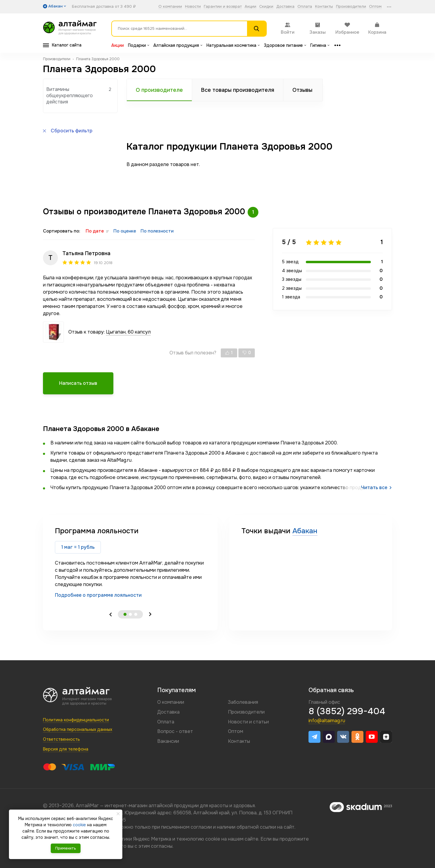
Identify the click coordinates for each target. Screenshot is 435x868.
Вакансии (168, 741)
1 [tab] (125, 614)
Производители (351, 7)
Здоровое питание (285, 45)
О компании (170, 7)
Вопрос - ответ (175, 731)
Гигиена (320, 45)
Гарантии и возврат (223, 7)
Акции (250, 7)
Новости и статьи (248, 722)
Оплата (305, 7)
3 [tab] (136, 614)
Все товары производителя (238, 90)
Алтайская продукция (178, 45)
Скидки (266, 7)
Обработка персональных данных (78, 729)
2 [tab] (130, 614)
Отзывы (302, 90)
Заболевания (243, 702)
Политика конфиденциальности (76, 720)
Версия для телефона (66, 749)
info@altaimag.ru (327, 721)
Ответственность (61, 739)
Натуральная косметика (233, 45)
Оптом (375, 7)
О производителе (159, 90)
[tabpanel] (130, 562)
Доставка (285, 7)
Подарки (139, 45)
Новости (193, 7)
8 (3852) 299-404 (347, 711)
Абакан (305, 531)
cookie (213, 839)
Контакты (324, 7)
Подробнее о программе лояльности (98, 595)
